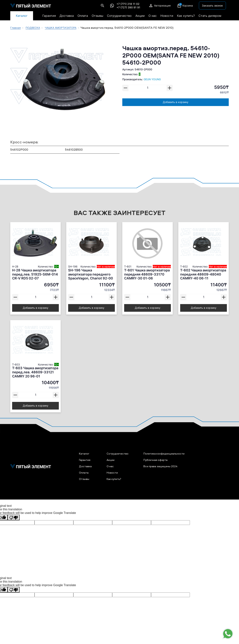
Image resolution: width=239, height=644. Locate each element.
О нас (153, 16)
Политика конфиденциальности (164, 454)
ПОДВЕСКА (33, 28)
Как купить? (186, 16)
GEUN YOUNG (152, 79)
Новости (167, 16)
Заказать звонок (212, 6)
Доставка (67, 16)
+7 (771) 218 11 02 (128, 4)
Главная (15, 28)
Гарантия (49, 16)
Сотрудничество (119, 16)
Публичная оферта (155, 460)
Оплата (83, 16)
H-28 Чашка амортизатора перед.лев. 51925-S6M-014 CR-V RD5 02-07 (35, 274)
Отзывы (97, 16)
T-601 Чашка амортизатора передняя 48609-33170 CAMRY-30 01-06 (147, 274)
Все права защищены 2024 (160, 466)
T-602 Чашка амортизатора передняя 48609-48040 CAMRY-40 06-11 (203, 274)
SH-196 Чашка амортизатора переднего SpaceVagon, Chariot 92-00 (91, 274)
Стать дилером (210, 16)
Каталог (22, 16)
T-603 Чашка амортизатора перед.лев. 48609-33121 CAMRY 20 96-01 (35, 372)
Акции (140, 16)
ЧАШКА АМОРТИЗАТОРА (61, 28)
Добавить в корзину (176, 102)
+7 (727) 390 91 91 (128, 7)
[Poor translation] (14, 517)
